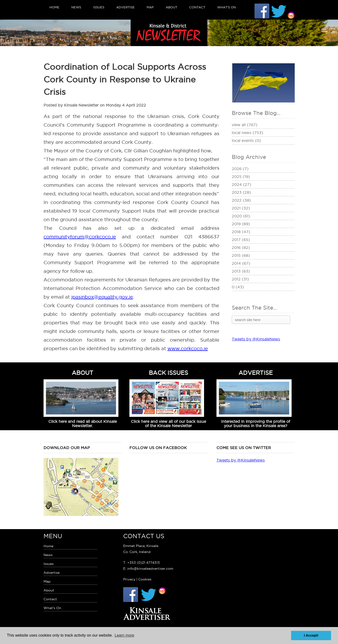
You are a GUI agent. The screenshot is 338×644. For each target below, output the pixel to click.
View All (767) (245, 125)
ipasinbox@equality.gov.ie (102, 297)
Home (54, 7)
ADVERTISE (256, 373)
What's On (227, 7)
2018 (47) (241, 232)
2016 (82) (241, 247)
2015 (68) (241, 255)
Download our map (67, 448)
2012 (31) (240, 279)
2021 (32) (241, 208)
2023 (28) (241, 192)
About (172, 7)
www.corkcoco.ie (188, 349)
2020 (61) (241, 216)
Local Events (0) (246, 140)
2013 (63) (241, 271)
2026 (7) (240, 169)
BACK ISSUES (168, 373)
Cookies (145, 579)
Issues (99, 7)
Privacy (129, 579)
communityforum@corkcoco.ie (80, 237)
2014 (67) (241, 263)
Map (150, 7)
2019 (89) (241, 224)
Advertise (125, 7)
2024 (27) (241, 184)
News (76, 7)
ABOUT (83, 373)
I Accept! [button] (311, 635)
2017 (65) (241, 240)
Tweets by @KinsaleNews (256, 339)
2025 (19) (241, 177)
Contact (197, 7)
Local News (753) (247, 133)
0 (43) (238, 287)
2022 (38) (241, 200)
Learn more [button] (124, 635)
